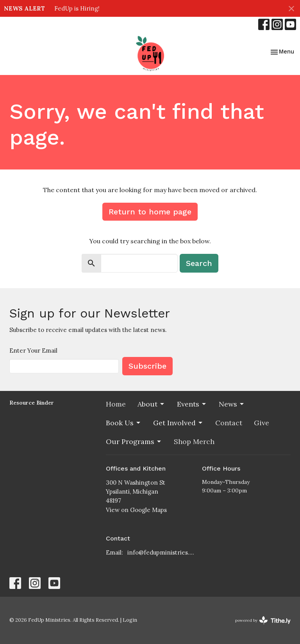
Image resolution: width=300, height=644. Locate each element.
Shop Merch (194, 442)
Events (192, 404)
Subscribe (147, 366)
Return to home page (150, 212)
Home (116, 404)
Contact (229, 423)
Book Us (124, 423)
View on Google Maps (136, 510)
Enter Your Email (33, 351)
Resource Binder (32, 403)
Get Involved (178, 423)
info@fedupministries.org (161, 552)
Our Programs (134, 442)
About (151, 404)
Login (130, 620)
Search (199, 263)
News (232, 404)
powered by (263, 620)
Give (262, 423)
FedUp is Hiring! (77, 8)
